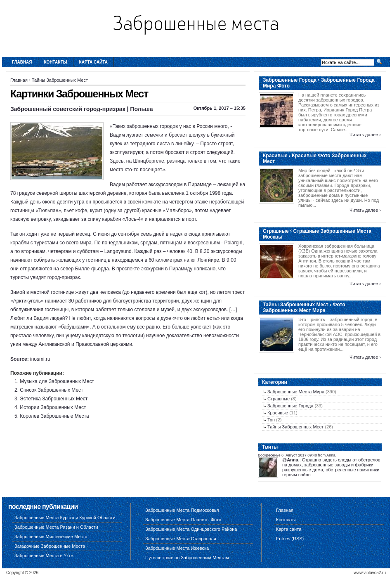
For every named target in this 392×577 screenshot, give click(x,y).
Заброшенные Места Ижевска (177, 548)
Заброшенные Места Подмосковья (182, 510)
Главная (22, 62)
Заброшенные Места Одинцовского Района (191, 529)
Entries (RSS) (290, 539)
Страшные (279, 399)
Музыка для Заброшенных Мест (57, 381)
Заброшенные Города (290, 406)
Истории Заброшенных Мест (53, 407)
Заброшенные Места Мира (296, 392)
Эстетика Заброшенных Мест (54, 399)
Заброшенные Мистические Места (51, 537)
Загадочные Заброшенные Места (50, 546)
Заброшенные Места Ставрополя (181, 539)
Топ (271, 420)
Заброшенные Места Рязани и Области (56, 527)
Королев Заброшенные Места (54, 416)
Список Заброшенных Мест (51, 390)
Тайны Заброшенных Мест (60, 80)
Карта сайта (93, 62)
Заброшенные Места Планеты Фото (183, 520)
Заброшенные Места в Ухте (44, 556)
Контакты (56, 62)
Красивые (278, 413)
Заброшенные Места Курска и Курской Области (65, 518)
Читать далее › (365, 135)
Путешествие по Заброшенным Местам (187, 558)
